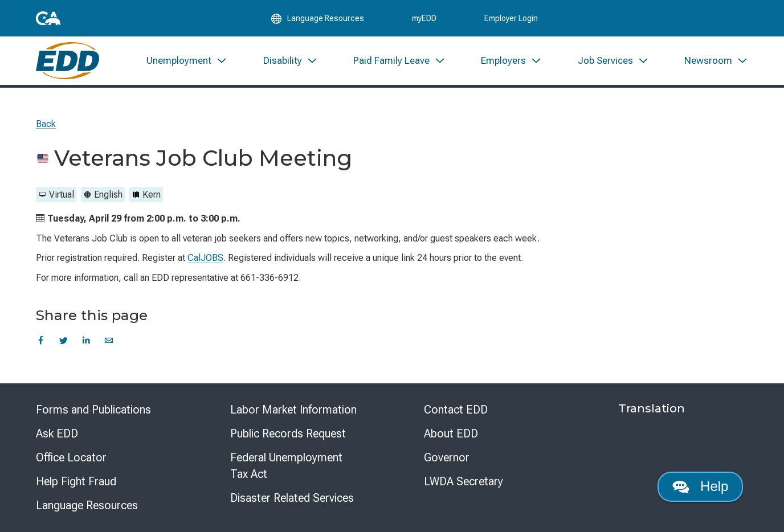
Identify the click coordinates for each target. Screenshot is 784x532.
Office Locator (71, 457)
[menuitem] (187, 61)
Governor (447, 457)
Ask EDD (57, 433)
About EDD (451, 433)
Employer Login (511, 18)
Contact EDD (456, 410)
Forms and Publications (93, 410)
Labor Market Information (293, 410)
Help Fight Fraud (76, 481)
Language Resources (87, 505)
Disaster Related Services (292, 498)
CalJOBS (205, 258)
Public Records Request (288, 433)
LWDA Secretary (464, 481)
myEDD (424, 18)
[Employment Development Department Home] (68, 61)
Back (46, 124)
